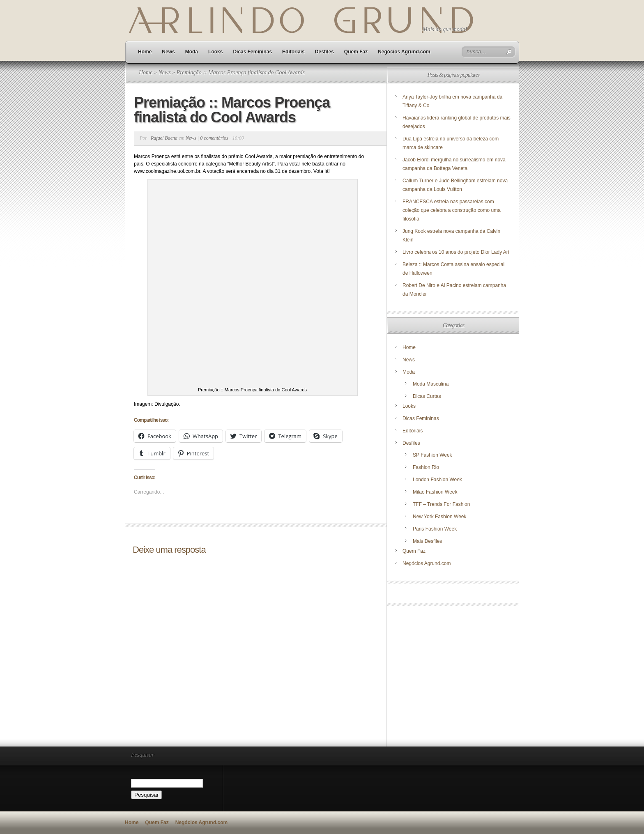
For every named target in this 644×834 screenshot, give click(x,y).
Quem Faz (356, 52)
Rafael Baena (164, 138)
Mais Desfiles (427, 541)
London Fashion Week (437, 480)
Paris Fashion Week (435, 529)
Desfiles (324, 52)
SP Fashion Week (432, 455)
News (168, 52)
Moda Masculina (431, 384)
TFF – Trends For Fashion (441, 504)
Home (145, 52)
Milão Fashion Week (435, 492)
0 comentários (214, 138)
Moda (192, 52)
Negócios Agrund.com (404, 52)
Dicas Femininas (252, 52)
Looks (215, 52)
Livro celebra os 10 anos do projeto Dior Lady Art (457, 252)
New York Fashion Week (440, 517)
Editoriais (293, 52)
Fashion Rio (426, 467)
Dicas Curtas (427, 396)
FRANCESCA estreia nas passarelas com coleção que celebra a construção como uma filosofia (452, 210)
